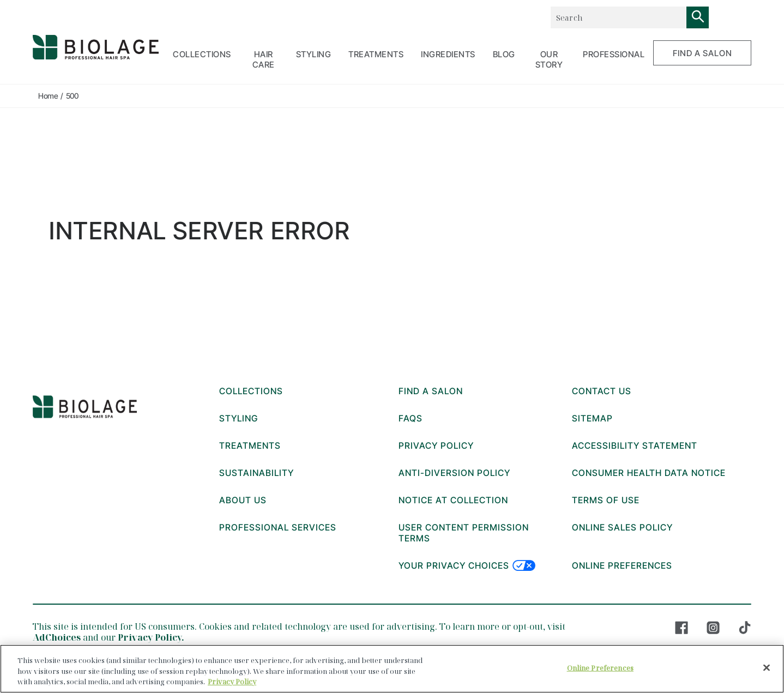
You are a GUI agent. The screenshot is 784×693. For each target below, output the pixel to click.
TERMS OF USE (606, 500)
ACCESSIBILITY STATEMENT (635, 445)
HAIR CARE (264, 59)
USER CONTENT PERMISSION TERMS (464, 533)
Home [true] (48, 96)
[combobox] (619, 17)
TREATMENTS (376, 54)
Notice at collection (453, 500)
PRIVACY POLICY (436, 445)
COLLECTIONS (202, 54)
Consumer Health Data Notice (649, 473)
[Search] (698, 17)
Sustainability (257, 473)
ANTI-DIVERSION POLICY (454, 473)
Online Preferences (622, 565)
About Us (243, 500)
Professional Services (278, 527)
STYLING (314, 54)
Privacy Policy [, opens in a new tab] (232, 682)
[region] (392, 669)
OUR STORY (549, 59)
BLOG (504, 54)
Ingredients (448, 54)
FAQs (411, 418)
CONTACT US (602, 391)
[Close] (767, 667)
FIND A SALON (702, 53)
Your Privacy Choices (467, 565)
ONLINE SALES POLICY (622, 527)
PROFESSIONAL (614, 54)
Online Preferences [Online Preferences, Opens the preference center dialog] (600, 667)
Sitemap (592, 418)
